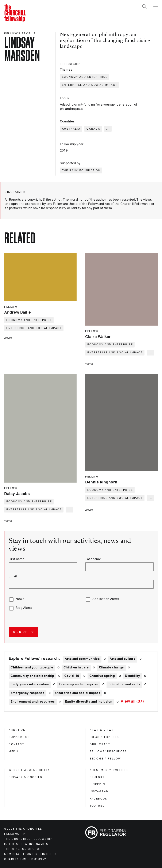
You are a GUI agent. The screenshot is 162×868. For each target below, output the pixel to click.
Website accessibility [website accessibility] (29, 770)
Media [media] (14, 751)
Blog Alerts (24, 608)
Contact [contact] (16, 744)
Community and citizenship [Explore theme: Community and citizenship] (32, 676)
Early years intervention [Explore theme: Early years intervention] (30, 684)
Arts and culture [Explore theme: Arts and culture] (123, 659)
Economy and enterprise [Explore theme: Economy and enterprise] (79, 684)
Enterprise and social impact (90, 85)
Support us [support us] (19, 737)
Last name (93, 559)
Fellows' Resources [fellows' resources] (108, 751)
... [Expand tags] (108, 129)
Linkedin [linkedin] (97, 784)
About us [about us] (17, 730)
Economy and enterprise (85, 77)
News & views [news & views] (102, 730)
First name (17, 559)
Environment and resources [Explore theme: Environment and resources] (33, 702)
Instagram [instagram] (99, 792)
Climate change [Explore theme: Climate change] (111, 667)
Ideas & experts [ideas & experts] (104, 737)
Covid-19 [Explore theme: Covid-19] (72, 676)
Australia (71, 129)
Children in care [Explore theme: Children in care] (76, 667)
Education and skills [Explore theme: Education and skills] (124, 684)
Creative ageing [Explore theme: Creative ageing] (102, 676)
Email (13, 576)
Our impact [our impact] (100, 744)
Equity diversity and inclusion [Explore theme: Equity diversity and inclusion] (89, 702)
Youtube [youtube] (97, 806)
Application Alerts (106, 599)
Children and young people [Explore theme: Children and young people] (32, 667)
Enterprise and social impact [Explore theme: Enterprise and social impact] (77, 693)
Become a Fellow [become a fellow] (105, 759)
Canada (93, 129)
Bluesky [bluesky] (97, 777)
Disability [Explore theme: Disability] (132, 676)
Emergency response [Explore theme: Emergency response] (28, 693)
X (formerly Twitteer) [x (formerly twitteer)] (110, 770)
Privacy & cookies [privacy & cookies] (26, 777)
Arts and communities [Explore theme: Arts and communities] (82, 659)
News (20, 599)
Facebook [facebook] (99, 799)
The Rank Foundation (81, 170)
